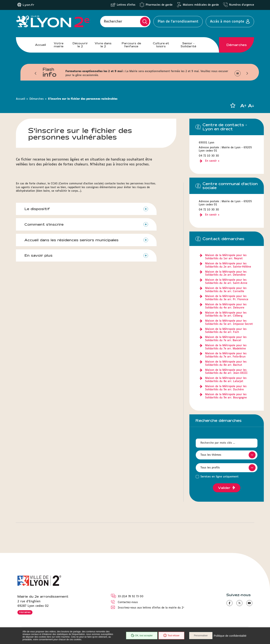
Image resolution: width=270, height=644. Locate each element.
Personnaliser (201, 636)
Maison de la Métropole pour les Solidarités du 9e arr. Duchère (226, 388)
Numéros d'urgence (242, 5)
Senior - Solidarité (188, 45)
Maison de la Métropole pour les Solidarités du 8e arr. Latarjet (226, 380)
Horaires (25, 612)
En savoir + (212, 161)
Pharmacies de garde (159, 5)
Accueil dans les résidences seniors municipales (71, 240)
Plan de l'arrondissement (178, 22)
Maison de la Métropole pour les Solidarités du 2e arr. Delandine (226, 273)
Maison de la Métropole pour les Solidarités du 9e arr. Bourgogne (226, 396)
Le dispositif (37, 209)
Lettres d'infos (126, 5)
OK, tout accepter (142, 636)
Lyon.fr (28, 5)
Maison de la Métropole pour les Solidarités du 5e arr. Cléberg (226, 314)
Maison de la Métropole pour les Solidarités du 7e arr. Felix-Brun (226, 355)
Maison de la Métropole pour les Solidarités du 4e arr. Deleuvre (226, 306)
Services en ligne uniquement (219, 477)
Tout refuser (171, 636)
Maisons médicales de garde (201, 5)
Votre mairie (59, 45)
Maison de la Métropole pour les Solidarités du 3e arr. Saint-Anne (226, 282)
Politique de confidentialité (230, 636)
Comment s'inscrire (44, 224)
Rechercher (113, 22)
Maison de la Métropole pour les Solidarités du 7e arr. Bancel (226, 339)
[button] (36, 73)
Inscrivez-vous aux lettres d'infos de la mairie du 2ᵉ (151, 608)
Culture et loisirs (161, 45)
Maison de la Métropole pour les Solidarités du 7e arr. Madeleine (226, 347)
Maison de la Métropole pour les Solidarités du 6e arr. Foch (226, 331)
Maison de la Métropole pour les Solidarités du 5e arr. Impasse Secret (229, 322)
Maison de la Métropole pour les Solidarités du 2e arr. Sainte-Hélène (228, 265)
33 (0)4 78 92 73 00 (131, 596)
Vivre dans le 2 (103, 45)
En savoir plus (38, 255)
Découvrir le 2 (80, 45)
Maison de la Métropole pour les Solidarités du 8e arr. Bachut (226, 363)
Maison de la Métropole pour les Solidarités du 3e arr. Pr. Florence (227, 298)
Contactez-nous (128, 602)
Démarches (237, 45)
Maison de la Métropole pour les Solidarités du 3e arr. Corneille (226, 290)
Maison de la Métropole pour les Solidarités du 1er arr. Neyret (226, 257)
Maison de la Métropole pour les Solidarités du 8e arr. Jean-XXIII (226, 372)
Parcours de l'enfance (131, 45)
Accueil (40, 45)
